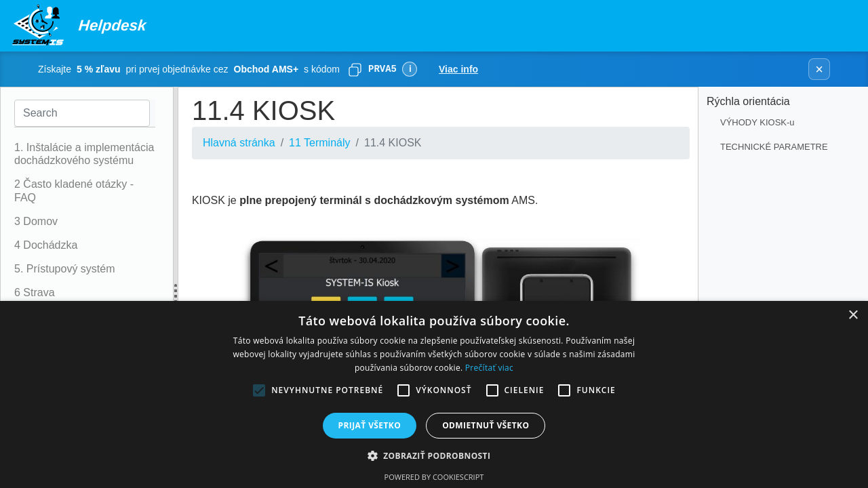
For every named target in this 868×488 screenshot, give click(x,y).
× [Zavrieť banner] (819, 69)
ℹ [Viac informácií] (410, 69)
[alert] (434, 394)
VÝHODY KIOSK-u (757, 122)
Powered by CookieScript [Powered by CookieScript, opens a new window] (434, 477)
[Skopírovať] (355, 69)
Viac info (458, 69)
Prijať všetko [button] (370, 425)
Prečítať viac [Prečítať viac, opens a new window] (489, 368)
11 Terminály (319, 143)
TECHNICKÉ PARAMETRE (774, 147)
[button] (434, 455)
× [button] (853, 316)
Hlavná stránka (239, 143)
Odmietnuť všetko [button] (486, 425)
